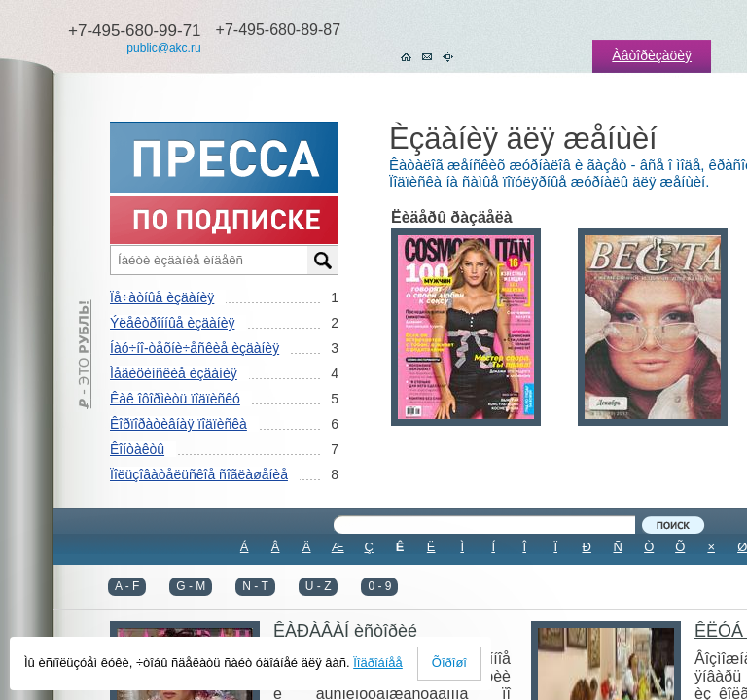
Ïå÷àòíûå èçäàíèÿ (162, 297)
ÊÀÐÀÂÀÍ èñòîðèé (345, 631)
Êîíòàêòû (137, 449)
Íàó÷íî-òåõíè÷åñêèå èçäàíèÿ (195, 348)
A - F (127, 586)
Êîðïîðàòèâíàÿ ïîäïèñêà (178, 424)
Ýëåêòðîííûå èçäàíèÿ (172, 323)
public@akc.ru (163, 48)
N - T (255, 586)
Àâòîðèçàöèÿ (652, 55)
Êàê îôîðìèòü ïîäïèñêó (175, 399)
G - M (191, 586)
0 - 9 (379, 586)
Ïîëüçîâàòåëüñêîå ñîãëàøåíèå (199, 474)
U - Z (319, 586)
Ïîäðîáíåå (378, 663)
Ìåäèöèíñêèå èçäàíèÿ (174, 373)
